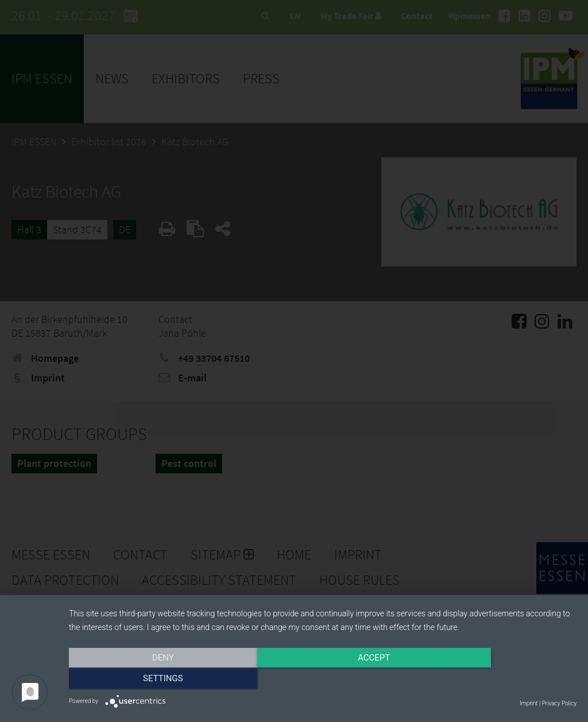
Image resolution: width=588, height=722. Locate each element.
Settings (501, 680)
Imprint (529, 703)
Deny (145, 680)
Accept (323, 680)
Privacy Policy (559, 703)
